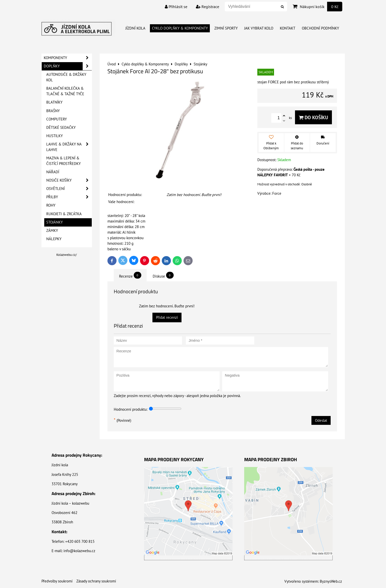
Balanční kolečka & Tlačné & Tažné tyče (65, 91)
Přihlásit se (176, 7)
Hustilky (54, 136)
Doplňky (68, 66)
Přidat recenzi (167, 317)
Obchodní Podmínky (320, 28)
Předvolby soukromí (57, 581)
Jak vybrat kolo (259, 28)
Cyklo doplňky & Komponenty (180, 28)
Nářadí (53, 172)
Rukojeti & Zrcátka (64, 214)
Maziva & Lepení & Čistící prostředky (63, 161)
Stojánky (54, 222)
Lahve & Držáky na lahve (69, 147)
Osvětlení (69, 189)
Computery (56, 119)
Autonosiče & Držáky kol (66, 77)
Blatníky (54, 102)
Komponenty (68, 58)
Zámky (52, 230)
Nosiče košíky (69, 180)
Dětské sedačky (61, 127)
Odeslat (321, 420)
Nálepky (54, 239)
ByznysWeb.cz (331, 581)
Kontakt (288, 28)
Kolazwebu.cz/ (67, 255)
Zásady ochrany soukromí (96, 581)
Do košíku (313, 117)
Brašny (53, 111)
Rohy (51, 205)
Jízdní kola (135, 28)
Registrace (208, 7)
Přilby (69, 197)
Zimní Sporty (226, 28)
